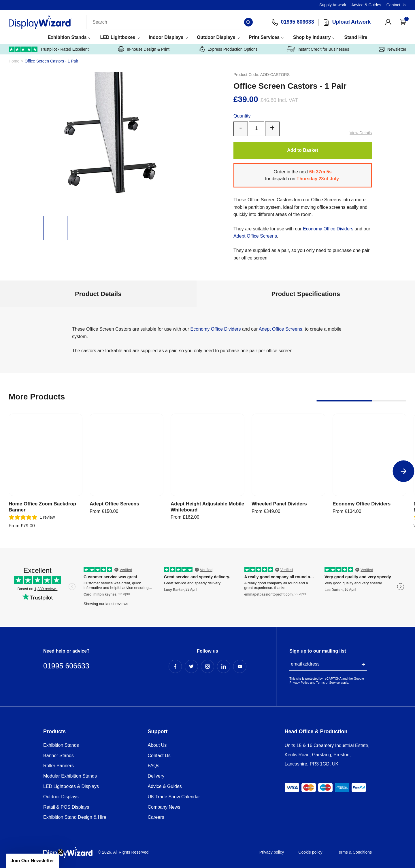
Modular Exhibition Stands (70, 776)
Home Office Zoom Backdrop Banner (42, 507)
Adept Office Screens (255, 236)
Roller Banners (59, 766)
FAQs (154, 766)
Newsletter (393, 49)
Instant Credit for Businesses (318, 49)
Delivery (156, 776)
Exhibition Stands (67, 37)
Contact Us (396, 5)
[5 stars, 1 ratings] (32, 517)
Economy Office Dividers (328, 229)
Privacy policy (272, 852)
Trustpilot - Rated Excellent (49, 49)
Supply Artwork (333, 5)
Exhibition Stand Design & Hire (75, 817)
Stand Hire (356, 37)
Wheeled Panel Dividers (279, 504)
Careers (156, 817)
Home (14, 61)
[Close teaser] (61, 852)
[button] (32, 861)
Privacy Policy (299, 683)
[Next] (404, 471)
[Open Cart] (403, 22)
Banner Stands (59, 756)
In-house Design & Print (144, 49)
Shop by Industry (312, 37)
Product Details (98, 294)
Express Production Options (228, 49)
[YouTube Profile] (240, 666)
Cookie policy (310, 852)
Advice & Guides (366, 5)
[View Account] (388, 22)
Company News (164, 807)
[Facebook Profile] (175, 666)
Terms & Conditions (354, 852)
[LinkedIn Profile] (224, 666)
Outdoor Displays (216, 37)
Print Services (264, 37)
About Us (157, 745)
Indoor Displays (166, 37)
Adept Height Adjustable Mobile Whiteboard (207, 507)
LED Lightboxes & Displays (71, 786)
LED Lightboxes (118, 37)
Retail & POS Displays (66, 807)
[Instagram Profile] (207, 666)
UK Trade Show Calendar (174, 797)
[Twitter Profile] (191, 666)
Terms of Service (328, 683)
